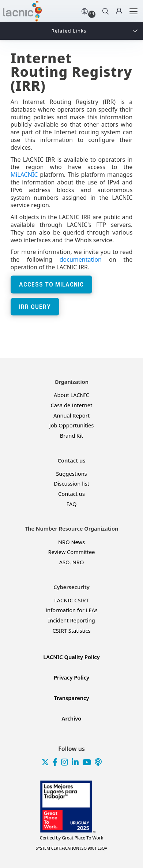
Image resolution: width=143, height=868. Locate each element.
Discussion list (71, 484)
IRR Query (35, 307)
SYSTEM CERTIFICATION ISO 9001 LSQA (72, 848)
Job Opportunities (72, 425)
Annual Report (71, 416)
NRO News (71, 542)
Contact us (71, 494)
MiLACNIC (24, 175)
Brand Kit (72, 436)
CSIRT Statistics (71, 631)
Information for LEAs (71, 610)
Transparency (72, 698)
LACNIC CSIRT (71, 600)
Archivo (72, 719)
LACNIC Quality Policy (71, 657)
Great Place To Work (71, 838)
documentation (81, 259)
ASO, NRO (72, 562)
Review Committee (71, 552)
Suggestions (71, 474)
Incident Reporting (71, 620)
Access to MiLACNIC (51, 284)
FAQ (72, 504)
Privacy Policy (71, 678)
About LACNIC (71, 395)
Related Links (69, 31)
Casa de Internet (72, 405)
